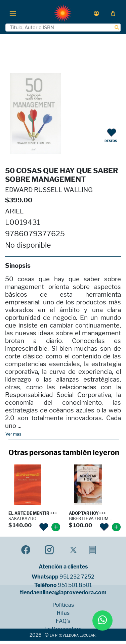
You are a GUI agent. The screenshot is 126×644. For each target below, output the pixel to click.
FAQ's (63, 621)
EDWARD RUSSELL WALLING (49, 190)
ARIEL (14, 211)
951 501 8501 (75, 585)
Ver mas (13, 434)
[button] (96, 13)
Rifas (63, 613)
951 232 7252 (77, 577)
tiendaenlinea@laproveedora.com (63, 593)
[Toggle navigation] (13, 13)
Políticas (63, 605)
